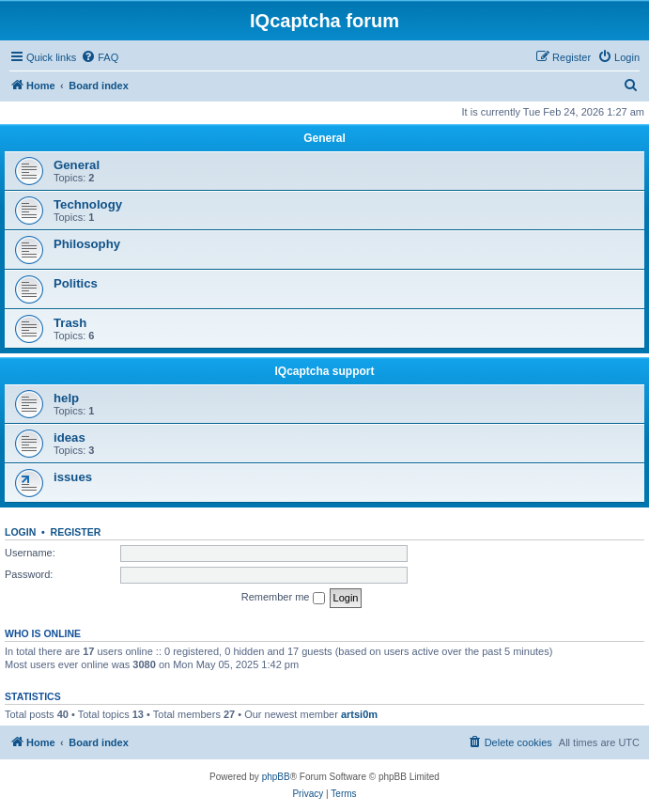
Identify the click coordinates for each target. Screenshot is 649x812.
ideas (70, 437)
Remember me (283, 598)
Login (20, 532)
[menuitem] (100, 57)
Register (76, 532)
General (324, 138)
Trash (70, 323)
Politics (76, 283)
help (66, 398)
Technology (88, 204)
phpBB (276, 777)
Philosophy (87, 244)
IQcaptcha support (324, 371)
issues (73, 477)
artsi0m (359, 714)
